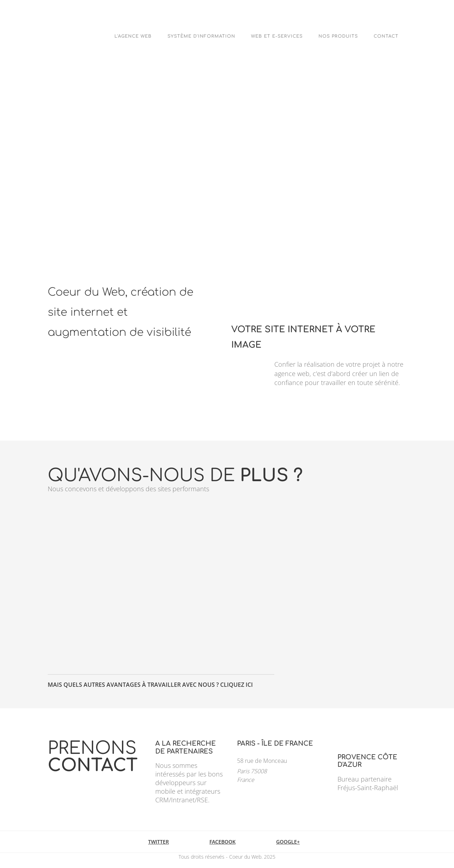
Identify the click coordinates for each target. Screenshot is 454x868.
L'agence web (133, 36)
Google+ (288, 842)
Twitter (159, 842)
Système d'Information (201, 36)
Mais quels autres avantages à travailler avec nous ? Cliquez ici (150, 685)
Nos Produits (338, 36)
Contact (386, 36)
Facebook (223, 842)
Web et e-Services (277, 36)
